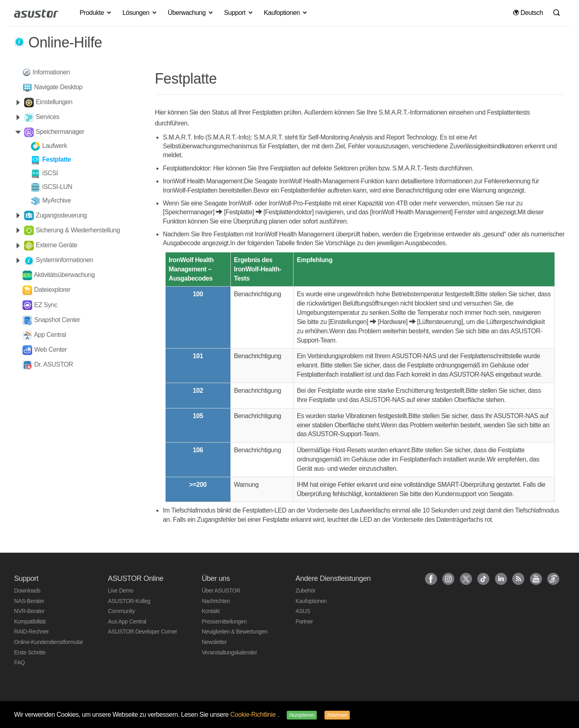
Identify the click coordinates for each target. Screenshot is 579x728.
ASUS (303, 611)
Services (47, 117)
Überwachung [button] (191, 13)
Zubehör (305, 591)
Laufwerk (55, 146)
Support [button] (239, 13)
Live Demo (120, 591)
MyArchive (56, 200)
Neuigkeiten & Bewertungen (235, 632)
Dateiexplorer (52, 290)
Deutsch (528, 13)
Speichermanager (60, 132)
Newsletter (214, 642)
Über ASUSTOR (221, 591)
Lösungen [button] (140, 13)
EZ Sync (46, 305)
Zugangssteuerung (61, 215)
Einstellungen (54, 102)
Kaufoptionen (311, 601)
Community (121, 611)
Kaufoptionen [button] (286, 13)
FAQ (20, 662)
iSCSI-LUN (57, 187)
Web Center (50, 350)
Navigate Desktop (58, 87)
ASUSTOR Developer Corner (142, 632)
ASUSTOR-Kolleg (129, 601)
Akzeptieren (302, 715)
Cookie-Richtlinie (254, 715)
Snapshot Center (57, 320)
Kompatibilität (30, 621)
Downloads (27, 591)
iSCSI (50, 173)
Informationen (51, 72)
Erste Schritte (30, 652)
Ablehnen (337, 715)
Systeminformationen (65, 260)
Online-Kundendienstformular (48, 642)
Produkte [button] (96, 13)
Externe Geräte (56, 245)
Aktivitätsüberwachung (64, 275)
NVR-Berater (29, 611)
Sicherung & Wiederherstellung (78, 230)
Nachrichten (216, 601)
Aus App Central (127, 621)
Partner (304, 621)
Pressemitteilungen (224, 621)
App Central (50, 335)
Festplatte (57, 159)
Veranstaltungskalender (230, 652)
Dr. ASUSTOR (54, 364)
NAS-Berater (29, 601)
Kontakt (211, 611)
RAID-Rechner (31, 632)
